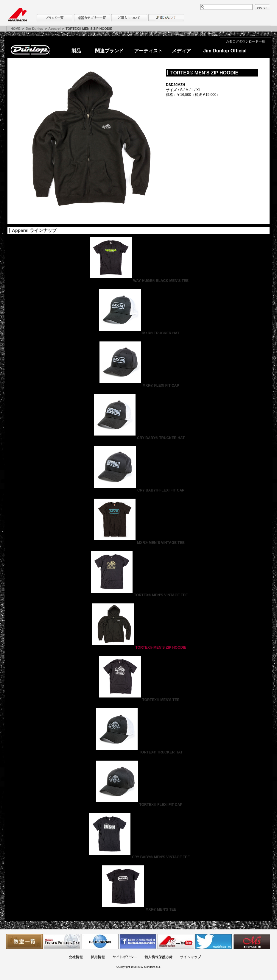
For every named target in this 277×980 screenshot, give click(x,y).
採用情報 (98, 958)
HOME (16, 29)
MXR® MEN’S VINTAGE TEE (138, 543)
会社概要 (76, 958)
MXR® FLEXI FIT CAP (139, 386)
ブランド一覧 (55, 18)
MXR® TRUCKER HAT (139, 333)
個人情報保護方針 (158, 958)
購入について (129, 18)
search (262, 7)
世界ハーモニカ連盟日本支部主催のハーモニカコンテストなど (100, 941)
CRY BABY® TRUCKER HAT (138, 438)
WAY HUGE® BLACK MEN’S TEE (138, 281)
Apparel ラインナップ (34, 230)
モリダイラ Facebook (138, 941)
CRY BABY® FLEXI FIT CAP (138, 490)
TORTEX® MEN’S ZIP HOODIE (138, 647)
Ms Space (251, 941)
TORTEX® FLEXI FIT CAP (139, 805)
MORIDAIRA (17, 15)
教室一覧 (24, 941)
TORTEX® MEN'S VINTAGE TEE (139, 595)
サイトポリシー (125, 958)
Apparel (54, 29)
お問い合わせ (166, 18)
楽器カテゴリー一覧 (92, 18)
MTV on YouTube (176, 941)
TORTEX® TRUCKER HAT (138, 752)
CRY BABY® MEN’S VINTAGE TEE (139, 857)
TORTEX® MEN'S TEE (139, 700)
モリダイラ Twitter (214, 941)
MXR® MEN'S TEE (138, 909)
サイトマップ (190, 958)
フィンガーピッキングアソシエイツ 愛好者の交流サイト (62, 941)
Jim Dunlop (35, 29)
